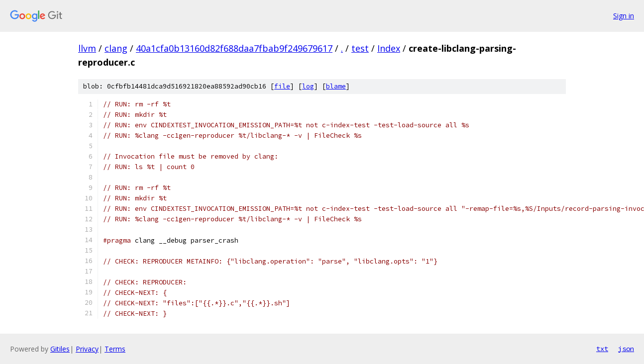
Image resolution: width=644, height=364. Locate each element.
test (360, 48)
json (626, 349)
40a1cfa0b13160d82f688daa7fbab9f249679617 (234, 48)
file (282, 86)
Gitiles (60, 349)
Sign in (624, 16)
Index (389, 48)
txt (602, 349)
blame (336, 86)
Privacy (87, 349)
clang (116, 48)
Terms (115, 349)
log (308, 86)
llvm (87, 48)
